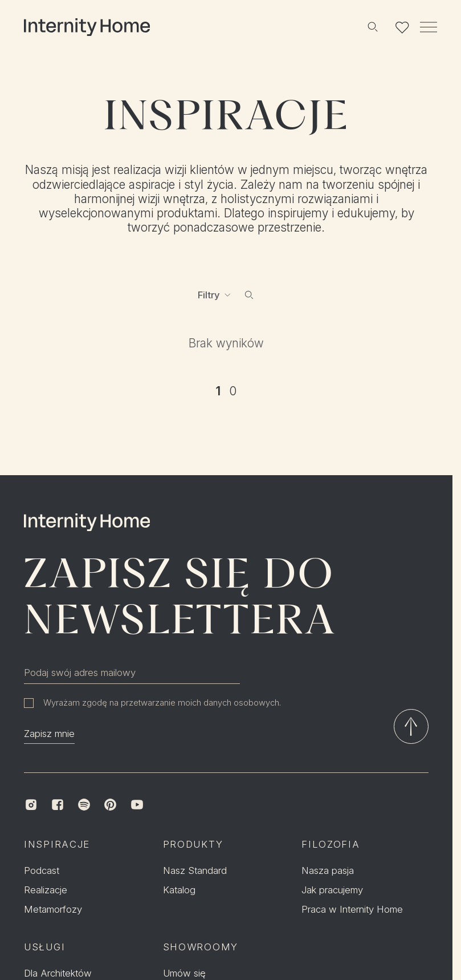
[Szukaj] (372, 27)
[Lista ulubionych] (402, 27)
